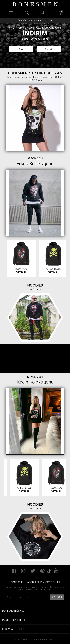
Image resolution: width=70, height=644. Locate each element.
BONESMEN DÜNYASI (35, 611)
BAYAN (49, 49)
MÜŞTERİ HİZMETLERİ (35, 620)
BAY (21, 49)
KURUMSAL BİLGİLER (35, 629)
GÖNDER (57, 597)
